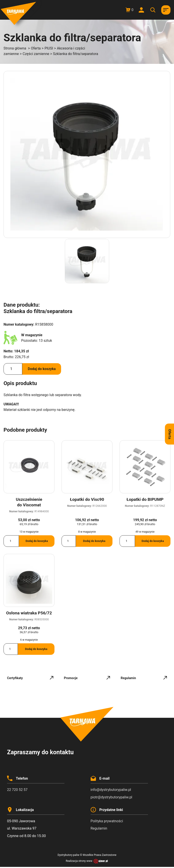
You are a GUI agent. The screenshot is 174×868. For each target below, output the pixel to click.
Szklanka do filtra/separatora (76, 54)
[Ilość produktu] (13, 369)
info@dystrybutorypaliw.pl (111, 790)
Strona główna (15, 48)
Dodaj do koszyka (42, 369)
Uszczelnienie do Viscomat (29, 502)
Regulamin (99, 828)
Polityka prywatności (107, 821)
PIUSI (49, 48)
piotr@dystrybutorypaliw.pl (111, 797)
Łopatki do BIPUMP (145, 499)
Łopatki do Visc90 (87, 499)
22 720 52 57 (17, 790)
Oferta (36, 48)
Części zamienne (36, 54)
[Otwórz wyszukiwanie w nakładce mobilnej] (153, 10)
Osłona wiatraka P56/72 (29, 613)
